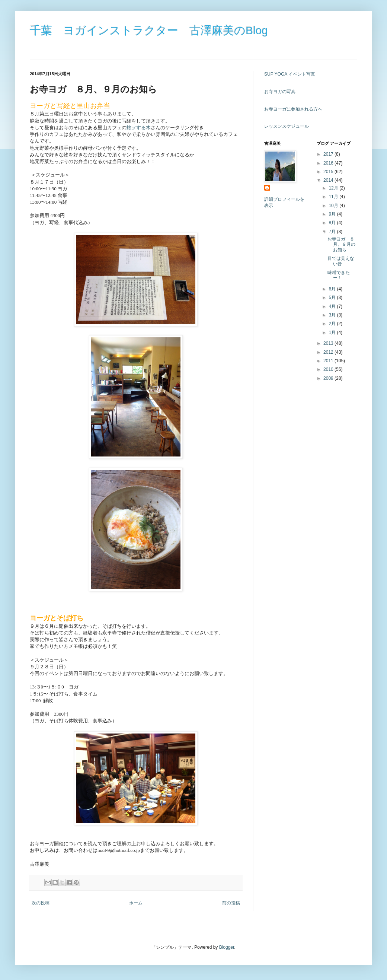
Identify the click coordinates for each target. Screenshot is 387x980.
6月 (333, 289)
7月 (333, 232)
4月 (333, 306)
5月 (333, 297)
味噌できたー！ (339, 275)
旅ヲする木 (139, 128)
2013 (329, 343)
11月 (334, 197)
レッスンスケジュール (287, 126)
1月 (333, 332)
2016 (329, 163)
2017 (329, 154)
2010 (329, 369)
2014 (329, 180)
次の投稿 (41, 903)
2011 (329, 361)
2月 (333, 324)
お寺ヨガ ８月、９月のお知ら (341, 244)
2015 (329, 172)
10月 (334, 206)
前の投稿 (231, 903)
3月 (333, 315)
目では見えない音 (341, 261)
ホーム (136, 903)
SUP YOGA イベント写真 (290, 74)
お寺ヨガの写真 (280, 92)
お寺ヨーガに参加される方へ (293, 109)
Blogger (227, 947)
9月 (333, 214)
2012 (329, 352)
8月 (333, 223)
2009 (329, 378)
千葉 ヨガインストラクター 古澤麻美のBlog (149, 30)
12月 (334, 188)
